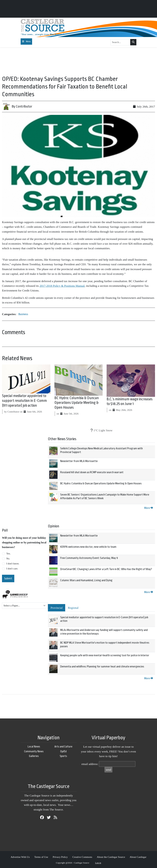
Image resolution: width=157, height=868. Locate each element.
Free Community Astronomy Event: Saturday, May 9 (89, 558)
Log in (98, 863)
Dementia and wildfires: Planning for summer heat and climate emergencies (102, 667)
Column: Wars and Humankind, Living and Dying (86, 580)
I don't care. (12, 569)
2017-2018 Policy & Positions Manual (62, 286)
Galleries (34, 756)
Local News (34, 747)
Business (23, 314)
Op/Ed (63, 751)
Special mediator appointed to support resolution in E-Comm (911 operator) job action (24, 401)
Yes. (8, 554)
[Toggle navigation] (26, 42)
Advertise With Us (20, 857)
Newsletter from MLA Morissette (79, 461)
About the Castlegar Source (111, 857)
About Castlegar (138, 857)
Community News (34, 751)
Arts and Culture (63, 747)
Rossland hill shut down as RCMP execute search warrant (92, 472)
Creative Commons (82, 857)
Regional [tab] (73, 608)
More (149, 508)
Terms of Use (41, 857)
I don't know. (13, 564)
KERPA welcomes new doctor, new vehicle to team (88, 547)
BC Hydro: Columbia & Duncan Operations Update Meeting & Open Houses (77, 403)
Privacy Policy (60, 857)
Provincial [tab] (57, 608)
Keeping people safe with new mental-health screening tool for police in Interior (105, 655)
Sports (63, 756)
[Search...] (120, 42)
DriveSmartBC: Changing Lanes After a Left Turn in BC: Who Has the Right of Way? (106, 569)
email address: (90, 764)
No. (8, 559)
